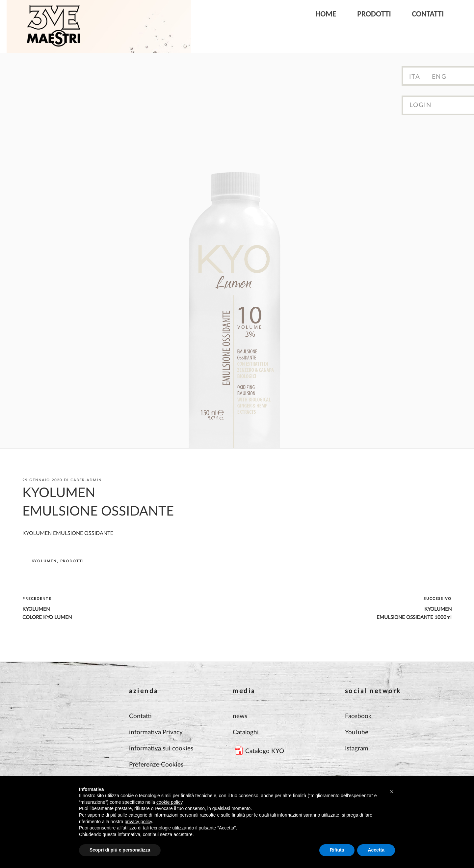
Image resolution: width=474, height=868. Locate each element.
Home (326, 14)
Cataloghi (246, 732)
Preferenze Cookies (156, 765)
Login (421, 105)
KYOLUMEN (44, 561)
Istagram (357, 749)
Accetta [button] (376, 850)
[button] (392, 792)
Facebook (358, 716)
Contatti (428, 14)
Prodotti (374, 14)
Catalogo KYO (265, 751)
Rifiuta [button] (337, 850)
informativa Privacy (156, 732)
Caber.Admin (86, 480)
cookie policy (169, 802)
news (240, 716)
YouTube (357, 732)
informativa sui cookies (161, 749)
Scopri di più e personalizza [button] (120, 850)
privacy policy (138, 822)
